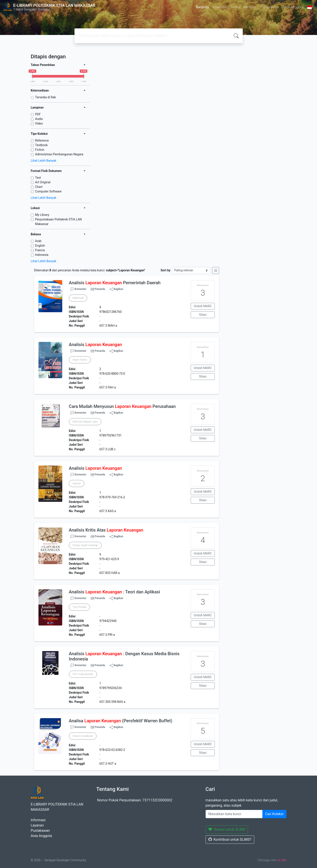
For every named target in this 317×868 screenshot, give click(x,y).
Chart (39, 187)
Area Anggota (293, 7)
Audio (39, 119)
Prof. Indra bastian (83, 674)
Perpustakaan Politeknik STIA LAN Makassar (59, 222)
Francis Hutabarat (83, 736)
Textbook (42, 145)
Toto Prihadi (79, 607)
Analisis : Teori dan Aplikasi (114, 592)
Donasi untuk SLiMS (227, 829)
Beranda (202, 7)
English (40, 246)
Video (39, 123)
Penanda (100, 289)
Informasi (220, 7)
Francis (40, 250)
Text (38, 178)
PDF (38, 114)
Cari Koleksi (274, 814)
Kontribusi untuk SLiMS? (230, 839)
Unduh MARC (203, 306)
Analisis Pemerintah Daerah (115, 283)
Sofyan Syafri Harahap (85, 545)
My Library (42, 215)
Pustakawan (269, 7)
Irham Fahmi (80, 360)
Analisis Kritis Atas (106, 530)
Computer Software (48, 191)
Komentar (78, 289)
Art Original (43, 182)
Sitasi (203, 315)
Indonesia (42, 255)
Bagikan (116, 289)
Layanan (37, 825)
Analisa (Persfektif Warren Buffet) (121, 721)
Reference (42, 140)
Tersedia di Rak (46, 97)
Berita (235, 7)
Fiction (40, 150)
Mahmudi (78, 298)
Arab (38, 241)
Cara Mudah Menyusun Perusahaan (122, 406)
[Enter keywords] (234, 814)
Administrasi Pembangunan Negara (59, 154)
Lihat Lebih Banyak (44, 161)
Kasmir (77, 483)
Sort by (165, 270)
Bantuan (250, 7)
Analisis (95, 345)
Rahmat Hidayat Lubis (85, 422)
